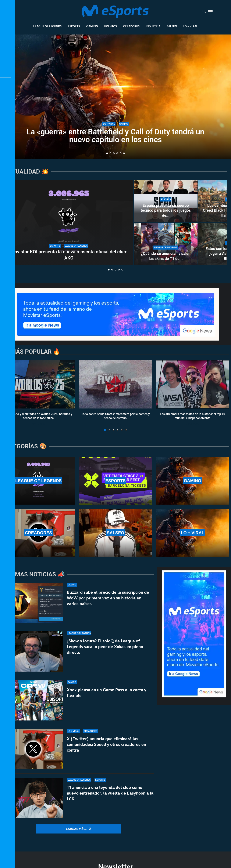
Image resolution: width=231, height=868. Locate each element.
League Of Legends (47, 26)
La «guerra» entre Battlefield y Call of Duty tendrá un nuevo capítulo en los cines (115, 136)
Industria (153, 26)
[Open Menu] (210, 12)
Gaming (92, 26)
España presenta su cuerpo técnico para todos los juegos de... (166, 210)
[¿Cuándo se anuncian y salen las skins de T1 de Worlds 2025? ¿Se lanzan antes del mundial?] (166, 244)
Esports (74, 26)
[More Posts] (79, 829)
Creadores (131, 26)
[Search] (204, 12)
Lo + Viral (191, 26)
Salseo (172, 26)
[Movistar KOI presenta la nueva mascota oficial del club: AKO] (69, 222)
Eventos (111, 26)
